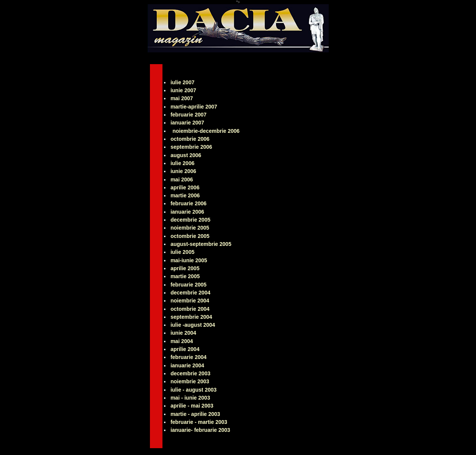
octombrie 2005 (190, 236)
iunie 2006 (183, 171)
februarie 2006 (188, 203)
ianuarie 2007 (187, 123)
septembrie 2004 (191, 317)
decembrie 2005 (190, 220)
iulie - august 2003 (193, 390)
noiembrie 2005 (190, 228)
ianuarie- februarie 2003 (200, 430)
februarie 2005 (188, 285)
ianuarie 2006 (187, 212)
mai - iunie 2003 (190, 398)
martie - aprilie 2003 (195, 414)
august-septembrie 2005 (201, 244)
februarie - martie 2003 (199, 422)
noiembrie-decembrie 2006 (206, 131)
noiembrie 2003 (190, 381)
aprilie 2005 (185, 268)
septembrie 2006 (191, 147)
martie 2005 (185, 276)
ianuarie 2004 (187, 365)
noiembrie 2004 (190, 301)
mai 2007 (182, 98)
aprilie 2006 (185, 187)
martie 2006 (185, 195)
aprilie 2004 (185, 349)
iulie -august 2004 (193, 325)
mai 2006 (182, 179)
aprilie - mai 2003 (192, 406)
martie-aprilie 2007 (194, 107)
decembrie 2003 (190, 373)
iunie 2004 (183, 333)
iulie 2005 (182, 252)
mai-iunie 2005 (189, 260)
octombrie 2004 (190, 309)
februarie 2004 (188, 357)
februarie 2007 (188, 115)
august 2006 (186, 155)
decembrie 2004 (190, 293)
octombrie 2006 (190, 139)
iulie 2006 (182, 163)
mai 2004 (182, 341)
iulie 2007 (182, 82)
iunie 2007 (183, 90)
